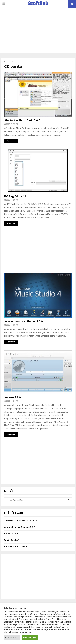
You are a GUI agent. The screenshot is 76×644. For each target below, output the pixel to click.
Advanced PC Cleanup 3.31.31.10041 (21, 521)
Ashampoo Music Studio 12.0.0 (23, 321)
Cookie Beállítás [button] (12, 638)
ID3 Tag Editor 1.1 (15, 196)
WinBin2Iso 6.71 (12, 540)
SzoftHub (38, 4)
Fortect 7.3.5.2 (11, 534)
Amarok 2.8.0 (12, 397)
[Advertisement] (38, 30)
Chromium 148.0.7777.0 (15, 547)
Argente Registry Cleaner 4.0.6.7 (19, 527)
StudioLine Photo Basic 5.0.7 (22, 120)
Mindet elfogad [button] (30, 638)
